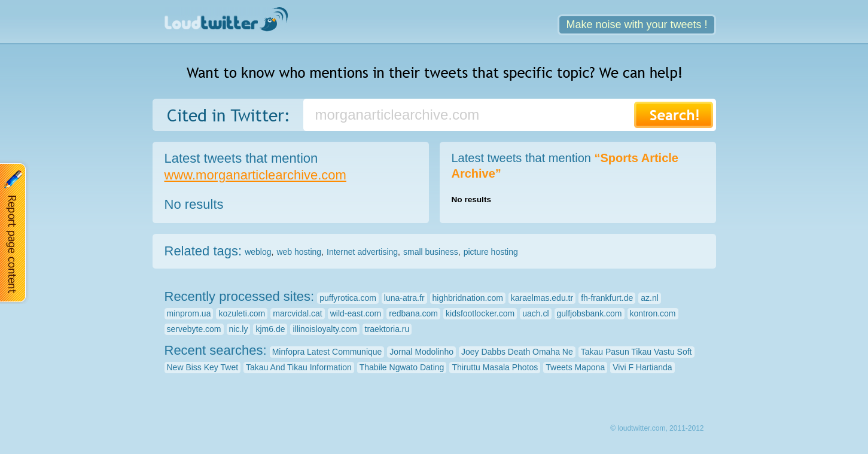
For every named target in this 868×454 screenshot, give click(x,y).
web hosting (299, 252)
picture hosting (491, 252)
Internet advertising (362, 252)
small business (431, 252)
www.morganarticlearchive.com (255, 175)
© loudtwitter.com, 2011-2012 (657, 428)
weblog (258, 252)
